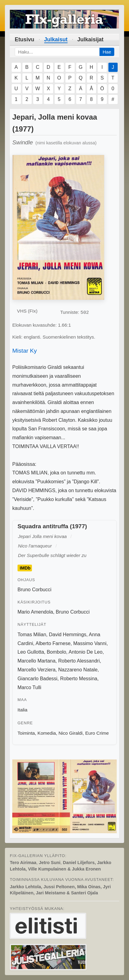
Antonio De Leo (85, 652)
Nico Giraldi (70, 733)
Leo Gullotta (31, 652)
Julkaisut (56, 39)
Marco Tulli (29, 687)
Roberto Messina (79, 679)
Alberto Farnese (53, 643)
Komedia (47, 733)
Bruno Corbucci (34, 590)
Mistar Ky (25, 351)
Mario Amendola (35, 612)
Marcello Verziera (37, 670)
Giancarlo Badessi (37, 679)
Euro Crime (97, 733)
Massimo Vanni (90, 643)
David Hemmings (68, 635)
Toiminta (26, 733)
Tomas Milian (32, 635)
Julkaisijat (90, 39)
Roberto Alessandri (79, 661)
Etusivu (25, 39)
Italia (22, 710)
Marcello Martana (37, 661)
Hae (107, 52)
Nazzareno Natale (78, 670)
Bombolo (56, 652)
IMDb (25, 568)
